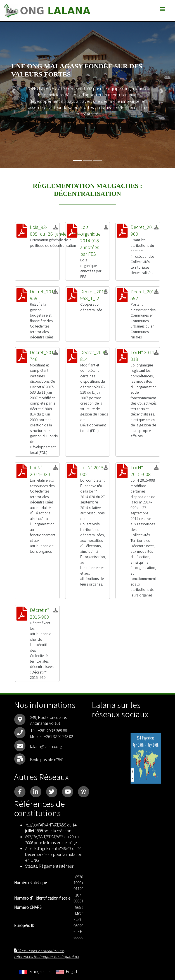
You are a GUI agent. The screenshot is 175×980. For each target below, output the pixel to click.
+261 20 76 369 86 (52, 730)
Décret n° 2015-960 (39, 613)
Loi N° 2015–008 (141, 471)
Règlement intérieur (56, 866)
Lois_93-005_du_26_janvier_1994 (55, 230)
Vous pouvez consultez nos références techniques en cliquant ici (46, 953)
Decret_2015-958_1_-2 (94, 295)
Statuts (31, 866)
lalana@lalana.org (46, 746)
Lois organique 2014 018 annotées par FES (90, 240)
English (67, 971)
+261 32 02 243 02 (59, 736)
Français (31, 971)
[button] (13, 91)
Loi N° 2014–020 (40, 471)
